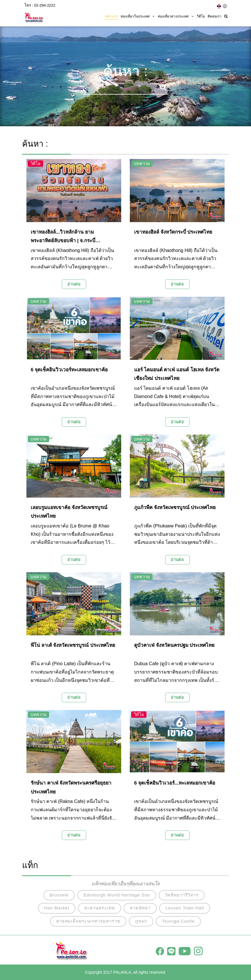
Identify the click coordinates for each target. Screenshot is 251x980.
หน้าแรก (111, 16)
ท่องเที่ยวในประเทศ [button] (138, 16)
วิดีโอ (201, 16)
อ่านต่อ (74, 284)
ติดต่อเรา (215, 16)
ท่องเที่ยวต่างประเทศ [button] (176, 16)
